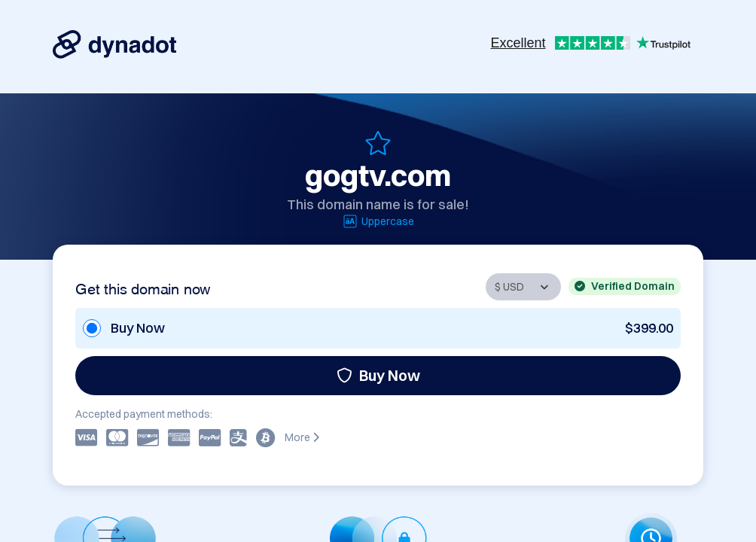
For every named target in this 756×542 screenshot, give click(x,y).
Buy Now (378, 375)
